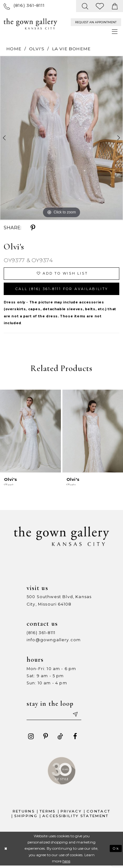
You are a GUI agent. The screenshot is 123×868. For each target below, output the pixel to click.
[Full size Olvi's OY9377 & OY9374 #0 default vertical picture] (61, 138)
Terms (48, 813)
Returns (24, 813)
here (66, 863)
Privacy (71, 813)
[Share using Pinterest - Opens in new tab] (33, 228)
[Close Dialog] (6, 851)
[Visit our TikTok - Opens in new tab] (60, 738)
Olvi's (37, 49)
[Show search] (85, 6)
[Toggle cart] (115, 6)
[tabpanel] (61, 138)
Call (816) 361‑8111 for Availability (65, 290)
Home (14, 49)
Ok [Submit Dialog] (116, 850)
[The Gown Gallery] (30, 24)
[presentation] (30, 433)
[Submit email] (78, 716)
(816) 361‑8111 (41, 634)
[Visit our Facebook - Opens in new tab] (75, 738)
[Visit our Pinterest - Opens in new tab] (46, 738)
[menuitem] (24, 6)
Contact (98, 813)
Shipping (26, 818)
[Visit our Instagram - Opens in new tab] (31, 738)
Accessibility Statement (76, 818)
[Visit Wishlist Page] (100, 6)
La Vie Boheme (71, 49)
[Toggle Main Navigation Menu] (115, 32)
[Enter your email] (55, 716)
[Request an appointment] (96, 22)
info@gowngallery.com (54, 641)
